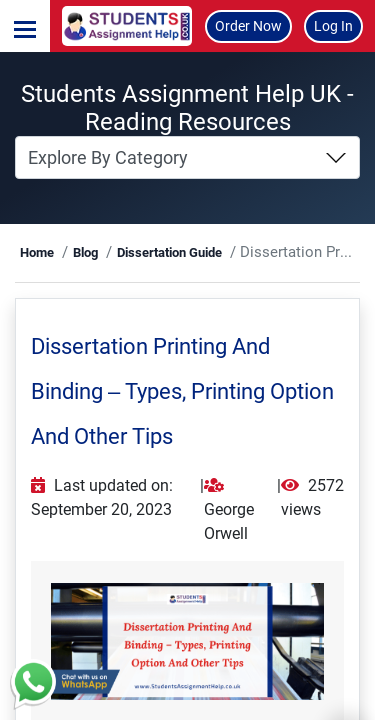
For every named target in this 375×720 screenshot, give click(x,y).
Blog (85, 252)
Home (37, 252)
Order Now (248, 26)
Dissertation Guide (169, 252)
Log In (333, 26)
